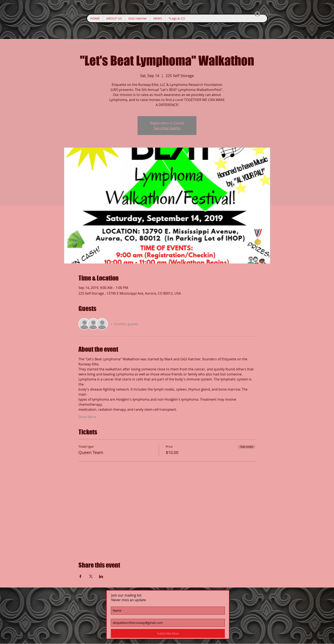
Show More (87, 417)
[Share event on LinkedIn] (101, 576)
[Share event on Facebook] (80, 576)
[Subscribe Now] (168, 633)
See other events (167, 128)
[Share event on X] (91, 576)
